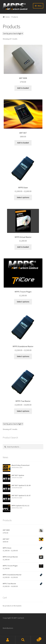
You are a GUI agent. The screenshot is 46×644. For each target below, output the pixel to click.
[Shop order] (13, 33)
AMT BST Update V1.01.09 (21, 485)
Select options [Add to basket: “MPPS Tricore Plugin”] (23, 302)
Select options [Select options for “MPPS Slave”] (23, 197)
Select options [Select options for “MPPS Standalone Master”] (23, 356)
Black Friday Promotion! (21, 465)
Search (23, 640)
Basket (36, 638)
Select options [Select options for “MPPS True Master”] (23, 411)
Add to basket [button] (23, 88)
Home (8, 17)
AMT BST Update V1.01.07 (21, 495)
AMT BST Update (18, 475)
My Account (8, 640)
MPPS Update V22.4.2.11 (20, 506)
